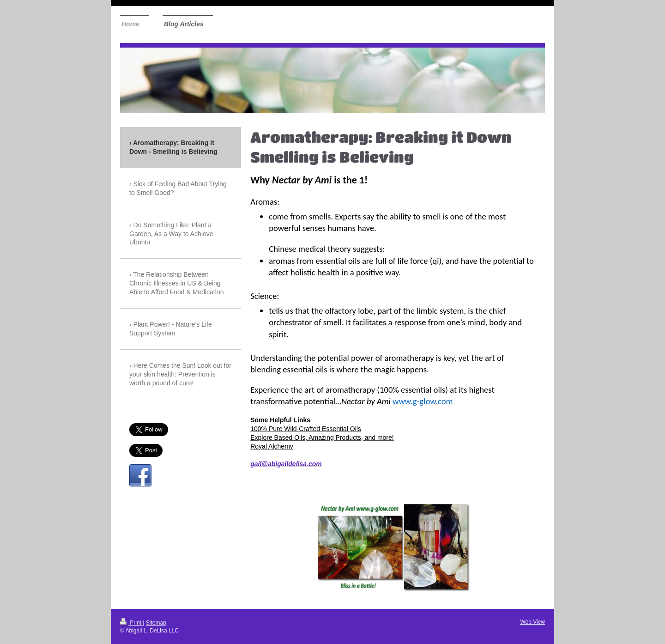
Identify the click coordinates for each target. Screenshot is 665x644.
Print (131, 623)
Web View (532, 622)
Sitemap (156, 623)
